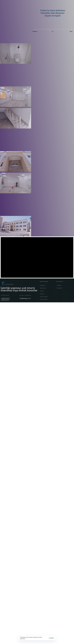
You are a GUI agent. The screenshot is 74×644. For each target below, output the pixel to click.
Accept (51, 638)
